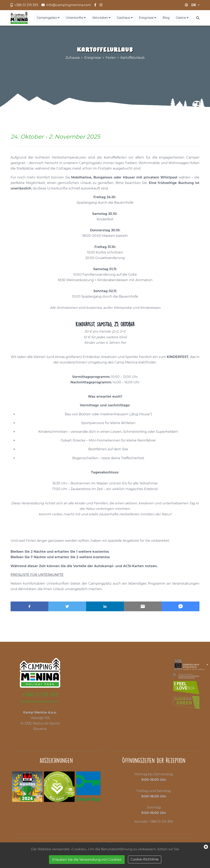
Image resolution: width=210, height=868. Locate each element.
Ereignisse (151, 18)
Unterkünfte (84, 18)
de (194, 5)
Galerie (183, 18)
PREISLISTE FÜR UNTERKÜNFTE (37, 576)
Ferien (111, 58)
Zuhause (73, 58)
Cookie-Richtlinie (145, 859)
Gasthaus (130, 18)
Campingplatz (58, 18)
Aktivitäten (108, 18)
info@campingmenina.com (40, 702)
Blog (168, 18)
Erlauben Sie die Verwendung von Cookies (87, 860)
